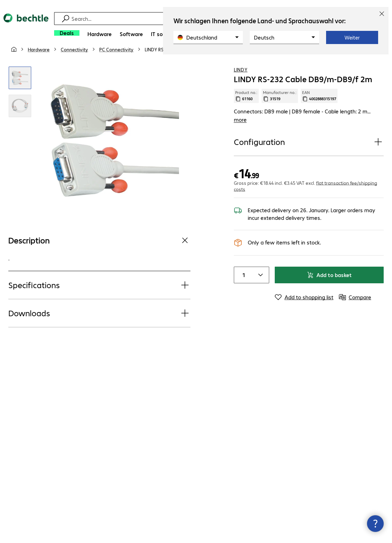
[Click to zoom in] (20, 91)
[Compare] (378, 62)
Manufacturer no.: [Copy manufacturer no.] (280, 109)
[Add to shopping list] (364, 62)
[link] (184, 63)
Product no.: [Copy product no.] (246, 109)
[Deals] (67, 33)
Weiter (352, 37)
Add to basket (329, 288)
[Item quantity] (242, 288)
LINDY (241, 83)
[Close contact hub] (375, 524)
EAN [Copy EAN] (319, 109)
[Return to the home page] (26, 28)
